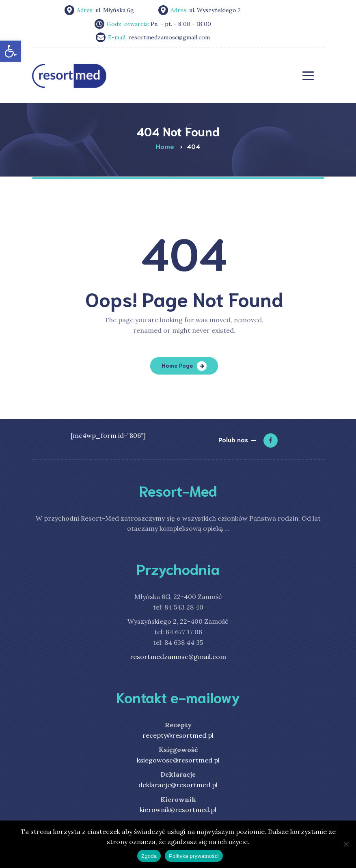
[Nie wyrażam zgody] (346, 844)
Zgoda (149, 856)
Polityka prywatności (194, 856)
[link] (11, 51)
